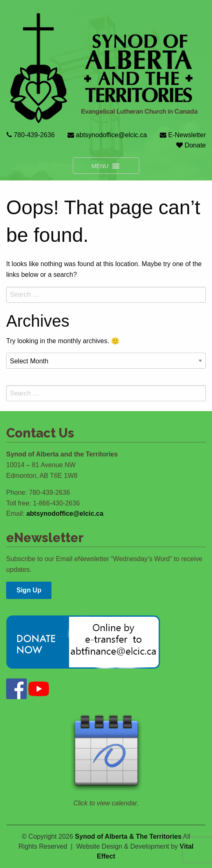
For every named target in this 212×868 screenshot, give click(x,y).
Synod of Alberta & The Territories (128, 836)
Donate (195, 145)
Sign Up (29, 590)
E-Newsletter (187, 135)
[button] (100, 166)
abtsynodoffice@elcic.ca (112, 135)
